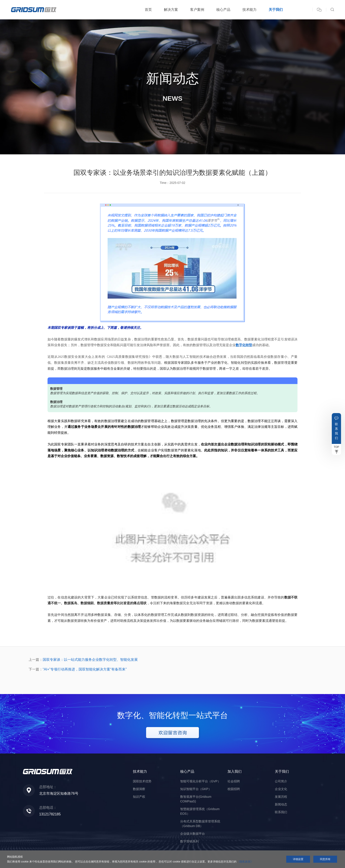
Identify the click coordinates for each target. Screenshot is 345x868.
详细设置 (298, 859)
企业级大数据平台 (193, 834)
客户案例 (197, 10)
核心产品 (223, 10)
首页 (148, 10)
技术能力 (250, 10)
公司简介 (281, 781)
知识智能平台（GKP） (196, 789)
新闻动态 (281, 804)
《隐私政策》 (245, 862)
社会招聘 (234, 781)
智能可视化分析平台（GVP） (200, 781)
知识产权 (139, 797)
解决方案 (171, 10)
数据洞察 (139, 789)
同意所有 (325, 859)
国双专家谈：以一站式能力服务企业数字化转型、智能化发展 (90, 660)
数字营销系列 (189, 841)
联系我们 (336, 431)
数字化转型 (244, 345)
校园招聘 (234, 789)
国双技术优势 (142, 781)
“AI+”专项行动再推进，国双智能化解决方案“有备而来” (85, 669)
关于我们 (276, 10)
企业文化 (281, 789)
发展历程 (281, 797)
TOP (336, 447)
